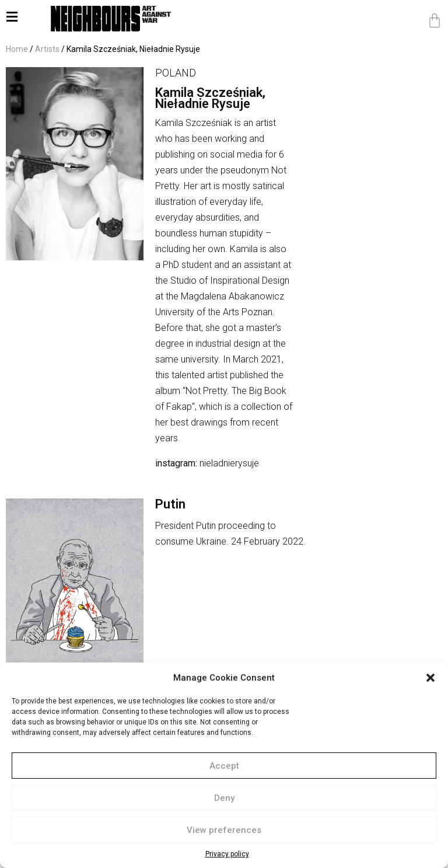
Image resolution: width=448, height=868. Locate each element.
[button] (430, 678)
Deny (224, 798)
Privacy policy (227, 854)
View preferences (224, 830)
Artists (47, 49)
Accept (224, 766)
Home (17, 49)
